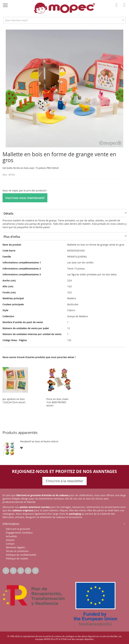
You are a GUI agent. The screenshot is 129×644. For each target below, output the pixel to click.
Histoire (10, 540)
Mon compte (117, 7)
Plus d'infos (12, 237)
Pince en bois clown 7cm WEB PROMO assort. (57, 402)
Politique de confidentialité (21, 555)
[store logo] (64, 8)
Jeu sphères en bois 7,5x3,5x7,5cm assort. (14, 401)
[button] (21, 448)
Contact (10, 544)
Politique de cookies (17, 558)
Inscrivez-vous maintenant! (25, 198)
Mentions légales (15, 547)
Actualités (11, 536)
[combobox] (64, 20)
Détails (8, 213)
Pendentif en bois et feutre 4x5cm (39, 441)
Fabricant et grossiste (18, 529)
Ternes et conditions (17, 551)
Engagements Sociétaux (19, 533)
